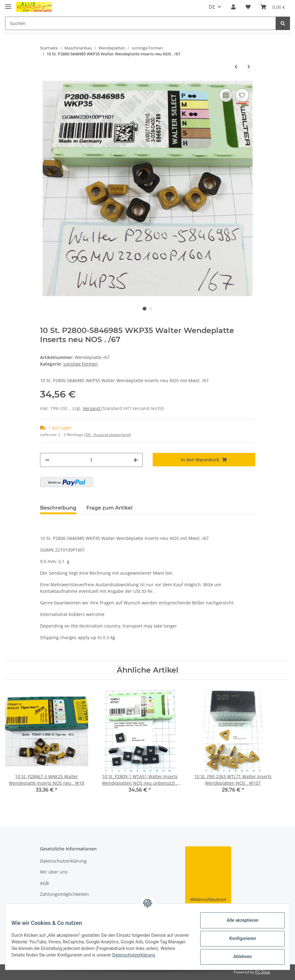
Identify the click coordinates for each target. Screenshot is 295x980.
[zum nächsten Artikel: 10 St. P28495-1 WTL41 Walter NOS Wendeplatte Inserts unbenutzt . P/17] (249, 67)
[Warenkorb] (273, 7)
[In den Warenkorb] (204, 460)
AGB (44, 883)
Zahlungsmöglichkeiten (64, 894)
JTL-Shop (262, 972)
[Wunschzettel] (248, 7)
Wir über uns (54, 872)
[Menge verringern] (47, 460)
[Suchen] (140, 23)
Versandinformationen (64, 905)
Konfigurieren (239, 938)
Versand (92, 408)
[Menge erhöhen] (135, 460)
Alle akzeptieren (239, 920)
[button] (233, 7)
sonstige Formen (81, 364)
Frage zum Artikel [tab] (109, 508)
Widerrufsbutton (208, 899)
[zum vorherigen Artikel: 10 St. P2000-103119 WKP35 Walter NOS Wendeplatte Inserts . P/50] (236, 67)
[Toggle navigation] (8, 4)
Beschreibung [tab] (58, 508)
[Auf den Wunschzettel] (242, 95)
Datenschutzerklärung (63, 861)
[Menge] (91, 460)
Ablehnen (239, 957)
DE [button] (212, 7)
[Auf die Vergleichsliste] (226, 95)
